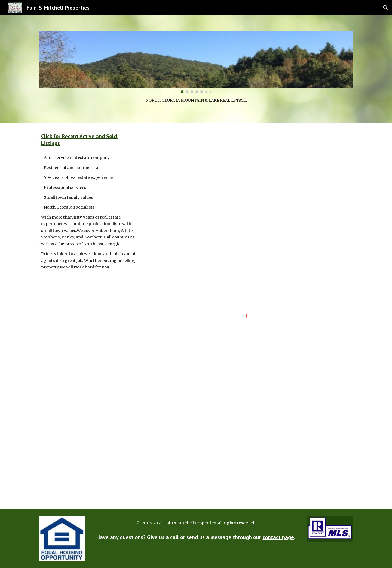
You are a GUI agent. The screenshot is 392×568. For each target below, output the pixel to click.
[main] (196, 100)
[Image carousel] (196, 62)
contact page (278, 537)
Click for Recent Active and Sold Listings (80, 140)
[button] (385, 8)
